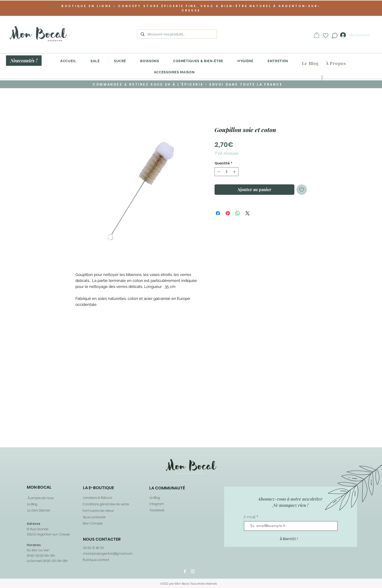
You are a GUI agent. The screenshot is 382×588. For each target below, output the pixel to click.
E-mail (250, 517)
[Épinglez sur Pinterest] (228, 213)
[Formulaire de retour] (98, 511)
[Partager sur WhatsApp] (238, 213)
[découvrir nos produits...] (177, 34)
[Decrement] (218, 172)
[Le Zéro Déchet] (38, 511)
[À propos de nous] (40, 498)
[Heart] (326, 36)
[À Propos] (336, 63)
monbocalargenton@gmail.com (108, 554)
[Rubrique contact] (96, 560)
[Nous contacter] (94, 517)
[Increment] (235, 172)
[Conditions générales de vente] (106, 504)
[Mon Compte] (92, 524)
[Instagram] (193, 571)
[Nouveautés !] (24, 61)
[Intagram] (156, 504)
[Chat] (335, 35)
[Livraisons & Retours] (97, 498)
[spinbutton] (226, 172)
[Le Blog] (310, 63)
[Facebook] (157, 510)
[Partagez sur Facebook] (218, 213)
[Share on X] (248, 213)
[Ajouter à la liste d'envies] (302, 190)
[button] (317, 35)
